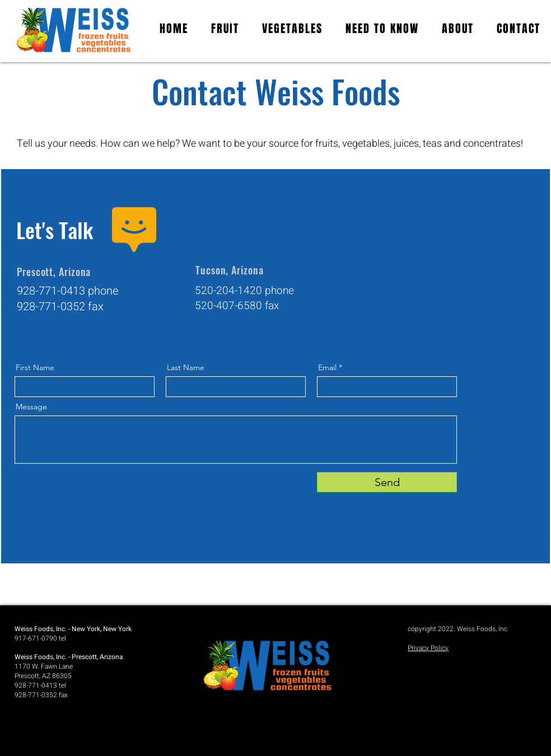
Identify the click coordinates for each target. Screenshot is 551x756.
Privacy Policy (428, 648)
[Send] (387, 482)
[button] (382, 29)
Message (31, 407)
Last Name (186, 367)
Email (327, 367)
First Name (35, 367)
